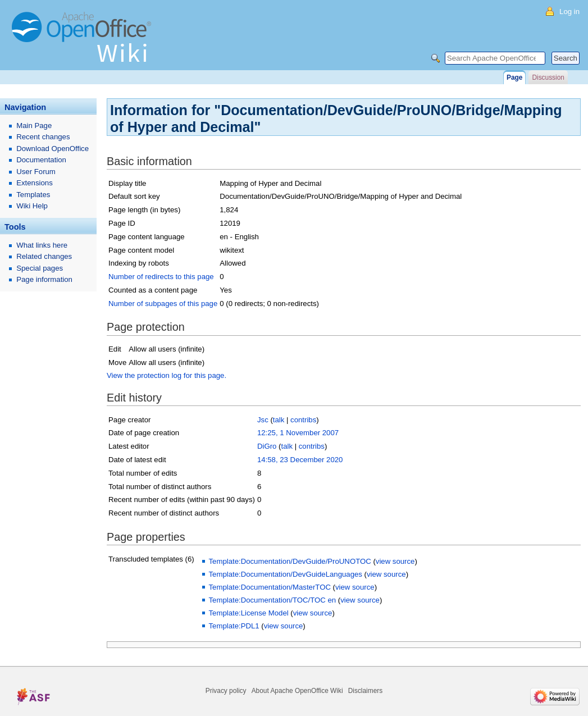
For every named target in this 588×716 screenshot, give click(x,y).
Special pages (40, 268)
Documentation (41, 160)
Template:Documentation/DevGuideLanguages (285, 574)
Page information (44, 279)
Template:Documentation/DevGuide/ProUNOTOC (290, 561)
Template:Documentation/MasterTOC (269, 587)
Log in (569, 12)
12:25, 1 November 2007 (298, 433)
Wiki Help (32, 206)
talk (279, 420)
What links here (42, 245)
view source (395, 561)
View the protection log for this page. (167, 375)
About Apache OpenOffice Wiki (297, 691)
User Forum (36, 172)
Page (514, 77)
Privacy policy (226, 691)
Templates (33, 195)
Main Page (34, 126)
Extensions (35, 183)
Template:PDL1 (234, 626)
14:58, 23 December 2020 (300, 460)
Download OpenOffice (53, 149)
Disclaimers (365, 691)
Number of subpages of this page (163, 304)
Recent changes (43, 137)
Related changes (44, 256)
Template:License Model (248, 613)
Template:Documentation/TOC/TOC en (272, 600)
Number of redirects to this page (161, 277)
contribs (303, 420)
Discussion (548, 77)
